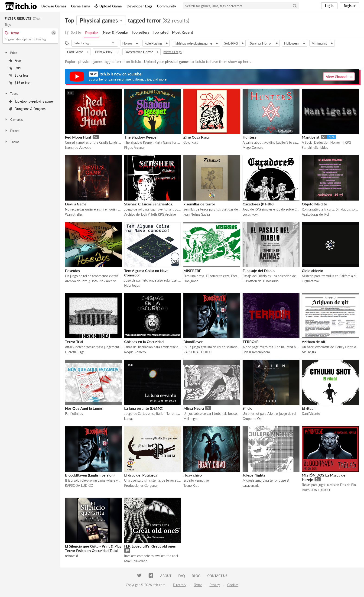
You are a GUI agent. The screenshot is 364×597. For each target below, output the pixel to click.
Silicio (247, 408)
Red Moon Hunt (78, 137)
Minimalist (319, 43)
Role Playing (153, 43)
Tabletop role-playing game (31, 101)
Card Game (75, 52)
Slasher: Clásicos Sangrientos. (149, 204)
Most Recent (183, 32)
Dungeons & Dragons (27, 109)
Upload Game (108, 6)
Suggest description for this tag (25, 39)
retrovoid (71, 556)
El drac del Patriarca (141, 475)
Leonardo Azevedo (78, 148)
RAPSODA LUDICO (197, 352)
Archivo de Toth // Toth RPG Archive (150, 214)
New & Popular (115, 32)
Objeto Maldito (314, 204)
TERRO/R (251, 342)
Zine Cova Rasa (196, 137)
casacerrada (251, 485)
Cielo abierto (312, 271)
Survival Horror (261, 43)
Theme (12, 142)
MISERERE (192, 271)
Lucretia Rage (75, 352)
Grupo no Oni (252, 419)
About (166, 576)
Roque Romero (135, 352)
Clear (37, 18)
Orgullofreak (311, 281)
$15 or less (20, 83)
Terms (198, 585)
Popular (92, 32)
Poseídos (72, 271)
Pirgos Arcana (134, 148)
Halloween (292, 43)
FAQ (182, 576)
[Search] (295, 6)
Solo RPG (231, 43)
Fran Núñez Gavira (197, 214)
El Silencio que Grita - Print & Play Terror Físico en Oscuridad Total (93, 548)
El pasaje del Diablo (259, 271)
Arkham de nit (314, 342)
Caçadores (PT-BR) (258, 204)
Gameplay (14, 120)
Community (166, 6)
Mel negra (309, 352)
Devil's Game (76, 204)
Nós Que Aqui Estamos (84, 408)
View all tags (173, 52)
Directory (180, 585)
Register (350, 6)
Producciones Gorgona (140, 485)
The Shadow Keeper (141, 137)
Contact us (217, 576)
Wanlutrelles (74, 214)
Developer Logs (139, 6)
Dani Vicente (311, 414)
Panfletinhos (74, 414)
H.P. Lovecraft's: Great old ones (150, 546)
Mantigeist (311, 137)
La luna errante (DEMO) (144, 408)
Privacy (215, 585)
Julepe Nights (254, 475)
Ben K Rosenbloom (256, 352)
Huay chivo (193, 475)
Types (11, 94)
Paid (15, 68)
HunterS (250, 137)
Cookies (233, 585)
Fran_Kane (191, 281)
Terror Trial (74, 342)
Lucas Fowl (250, 214)
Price (11, 53)
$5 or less (19, 75)
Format (12, 131)
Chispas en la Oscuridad (144, 342)
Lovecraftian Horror (139, 52)
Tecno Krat (191, 485)
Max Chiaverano (136, 561)
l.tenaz (129, 419)
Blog (196, 576)
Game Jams (80, 6)
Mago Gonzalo (253, 148)
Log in (329, 6)
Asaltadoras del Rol (315, 214)
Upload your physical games (167, 61)
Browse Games (54, 6)
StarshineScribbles (315, 148)
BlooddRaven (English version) (90, 475)
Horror (127, 43)
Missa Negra (194, 408)
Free (15, 60)
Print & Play (104, 52)
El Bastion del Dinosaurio (261, 281)
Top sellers (140, 32)
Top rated (161, 32)
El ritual (308, 408)
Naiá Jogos (132, 285)
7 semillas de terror (199, 204)
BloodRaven (193, 342)
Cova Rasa (191, 142)
